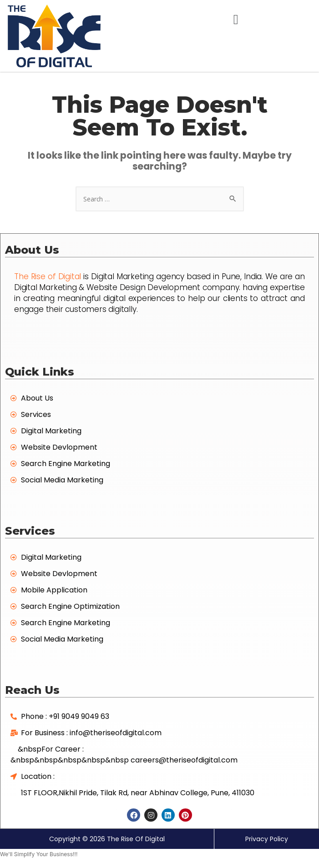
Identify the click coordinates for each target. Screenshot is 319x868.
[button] (236, 19)
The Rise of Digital (48, 276)
